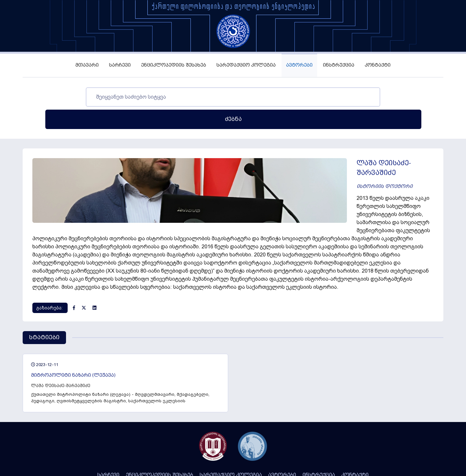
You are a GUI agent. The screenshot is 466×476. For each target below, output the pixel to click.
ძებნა (383, 97)
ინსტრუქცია (339, 65)
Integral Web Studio (265, 450)
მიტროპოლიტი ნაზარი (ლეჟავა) (73, 319)
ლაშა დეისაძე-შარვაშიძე (61, 330)
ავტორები (299, 65)
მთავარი (87, 65)
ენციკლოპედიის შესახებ (174, 65)
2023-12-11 (45, 309)
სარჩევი (120, 65)
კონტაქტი (378, 65)
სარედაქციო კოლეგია (246, 65)
